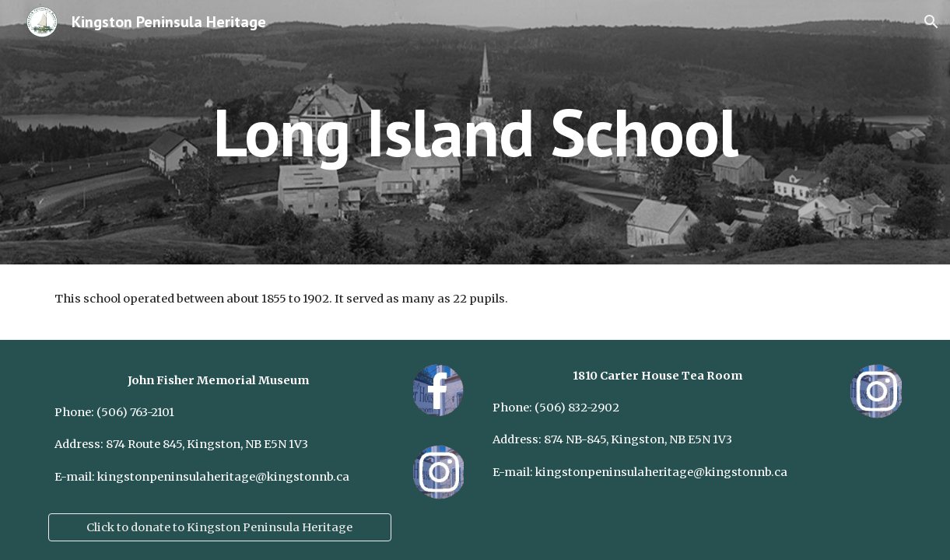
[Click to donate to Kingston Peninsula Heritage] (220, 527)
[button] (931, 22)
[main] (475, 132)
